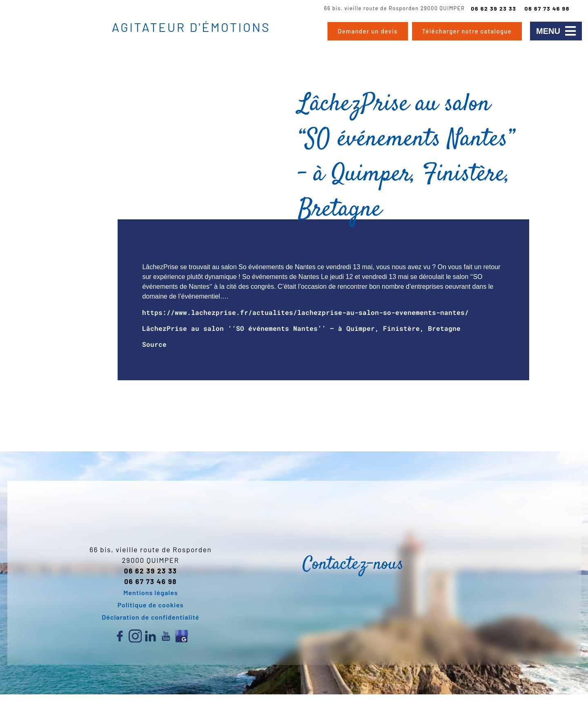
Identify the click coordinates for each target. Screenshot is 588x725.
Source (154, 344)
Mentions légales (151, 592)
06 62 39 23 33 (493, 8)
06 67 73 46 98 (547, 8)
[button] (556, 31)
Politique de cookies (151, 605)
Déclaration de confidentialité (150, 617)
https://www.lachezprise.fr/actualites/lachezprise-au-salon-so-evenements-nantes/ (305, 312)
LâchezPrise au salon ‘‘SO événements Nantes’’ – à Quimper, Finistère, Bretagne (301, 328)
